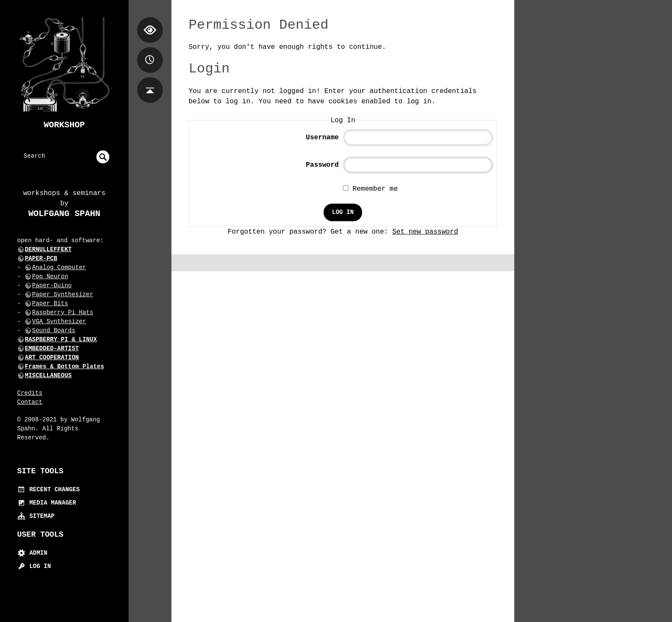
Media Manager (47, 503)
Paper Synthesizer (63, 294)
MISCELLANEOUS (48, 376)
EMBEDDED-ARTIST (52, 349)
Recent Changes (48, 490)
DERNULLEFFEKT (48, 249)
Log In (34, 566)
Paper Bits (50, 303)
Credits (30, 393)
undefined (103, 157)
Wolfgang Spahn (64, 214)
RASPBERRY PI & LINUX (61, 340)
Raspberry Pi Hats (63, 313)
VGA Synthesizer (59, 322)
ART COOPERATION (52, 358)
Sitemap (36, 516)
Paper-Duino (52, 285)
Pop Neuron (50, 276)
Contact (30, 402)
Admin (32, 553)
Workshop (64, 125)
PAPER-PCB (41, 258)
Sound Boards (54, 331)
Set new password (425, 232)
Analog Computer (59, 267)
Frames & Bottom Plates (64, 367)
